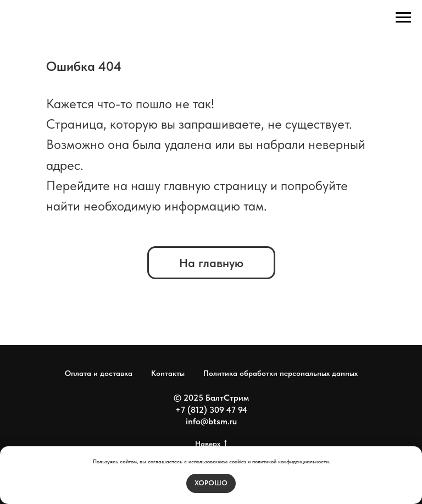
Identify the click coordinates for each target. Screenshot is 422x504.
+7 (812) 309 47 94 (211, 410)
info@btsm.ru (211, 421)
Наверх (211, 444)
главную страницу (215, 185)
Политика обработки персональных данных (281, 373)
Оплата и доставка (99, 373)
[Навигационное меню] (403, 18)
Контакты (168, 373)
